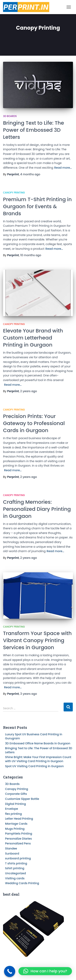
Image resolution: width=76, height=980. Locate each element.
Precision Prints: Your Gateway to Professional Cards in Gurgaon (34, 423)
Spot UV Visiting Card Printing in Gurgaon (34, 766)
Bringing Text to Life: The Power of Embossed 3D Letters (34, 130)
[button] (45, 971)
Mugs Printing (15, 829)
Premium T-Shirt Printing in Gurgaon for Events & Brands (37, 206)
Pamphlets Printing (19, 834)
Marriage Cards (16, 824)
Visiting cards (15, 878)
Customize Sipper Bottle (22, 799)
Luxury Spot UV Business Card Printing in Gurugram (34, 736)
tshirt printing (15, 868)
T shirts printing (16, 863)
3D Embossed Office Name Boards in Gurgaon (38, 743)
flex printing (13, 814)
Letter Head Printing (19, 819)
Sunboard (12, 854)
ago (30, 174)
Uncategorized (16, 873)
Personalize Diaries (18, 839)
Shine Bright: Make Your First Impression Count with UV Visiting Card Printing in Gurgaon (38, 759)
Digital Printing (16, 804)
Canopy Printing (14, 193)
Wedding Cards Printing (22, 883)
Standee (11, 848)
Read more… (63, 168)
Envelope (12, 809)
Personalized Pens (18, 843)
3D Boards (10, 116)
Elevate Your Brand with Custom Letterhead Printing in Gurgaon (33, 338)
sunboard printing (18, 858)
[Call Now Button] (10, 971)
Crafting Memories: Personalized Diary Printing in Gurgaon (37, 509)
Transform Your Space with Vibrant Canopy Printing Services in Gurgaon (37, 640)
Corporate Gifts (16, 794)
